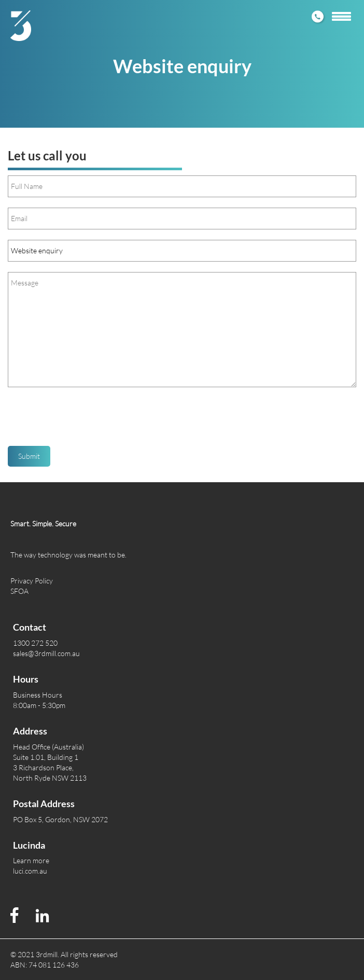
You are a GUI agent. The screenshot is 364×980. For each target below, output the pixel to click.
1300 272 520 (35, 643)
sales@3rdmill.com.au (46, 653)
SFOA (19, 591)
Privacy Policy (32, 581)
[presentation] (87, 420)
